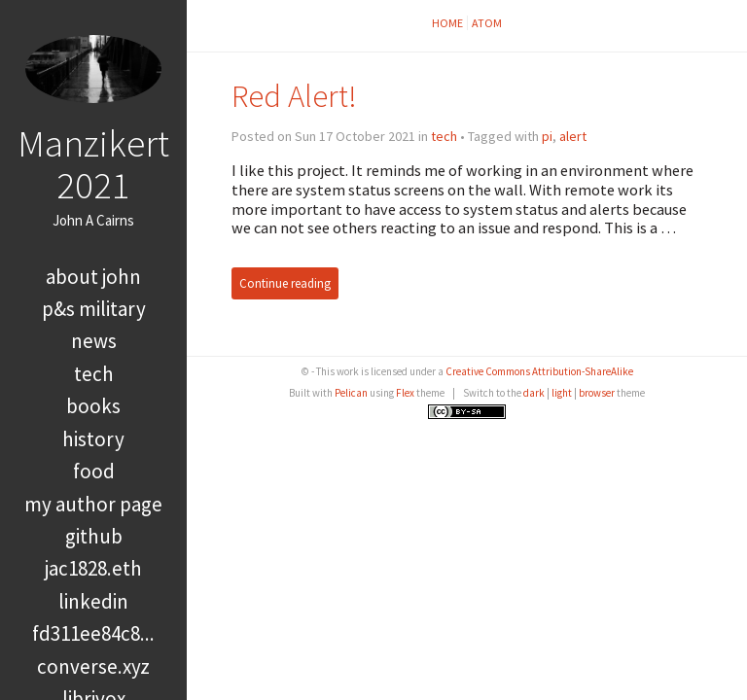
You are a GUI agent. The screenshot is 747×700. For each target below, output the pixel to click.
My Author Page (93, 504)
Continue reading (285, 283)
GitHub (94, 536)
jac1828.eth (93, 568)
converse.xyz (93, 666)
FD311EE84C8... (93, 633)
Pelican (351, 393)
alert (573, 136)
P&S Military (94, 309)
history (93, 439)
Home (447, 23)
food (94, 471)
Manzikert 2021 (93, 164)
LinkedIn (93, 601)
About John (93, 277)
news (94, 341)
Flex (405, 393)
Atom (487, 23)
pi (547, 136)
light (562, 393)
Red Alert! (294, 96)
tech (94, 374)
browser (597, 393)
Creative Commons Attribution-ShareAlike (539, 371)
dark (534, 393)
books (93, 406)
